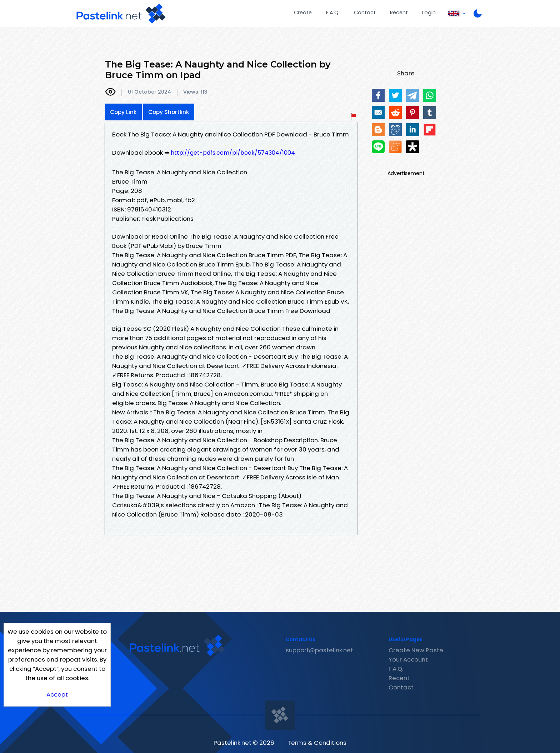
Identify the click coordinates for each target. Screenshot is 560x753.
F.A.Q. (333, 13)
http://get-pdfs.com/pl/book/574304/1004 (233, 153)
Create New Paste (416, 650)
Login (429, 13)
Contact (365, 13)
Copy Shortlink (169, 112)
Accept (57, 694)
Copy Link (123, 112)
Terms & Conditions (317, 743)
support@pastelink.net (319, 650)
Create (303, 13)
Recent (399, 13)
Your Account (408, 659)
